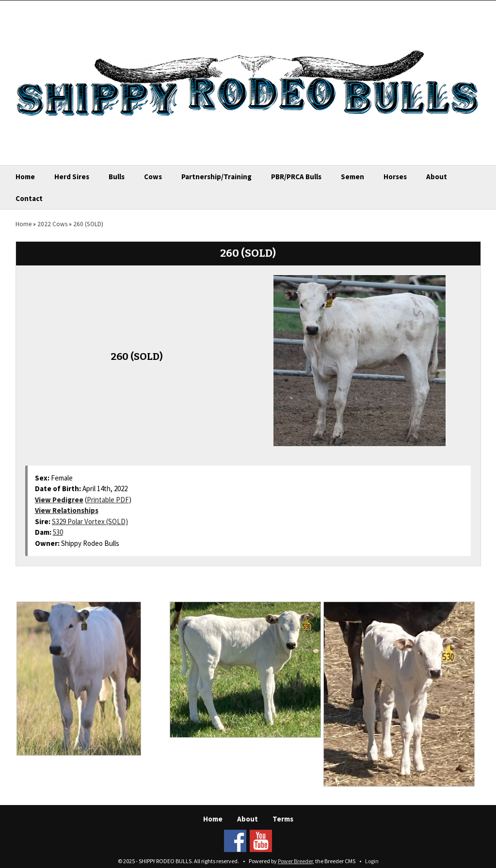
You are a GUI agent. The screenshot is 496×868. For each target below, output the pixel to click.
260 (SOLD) (88, 224)
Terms (283, 819)
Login (372, 861)
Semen (352, 177)
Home (25, 177)
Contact (29, 198)
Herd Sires (72, 177)
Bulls (117, 177)
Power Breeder (295, 861)
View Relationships (67, 510)
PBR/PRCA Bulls (296, 177)
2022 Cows (52, 224)
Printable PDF (108, 500)
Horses (395, 177)
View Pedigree (59, 500)
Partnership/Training (216, 177)
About (437, 177)
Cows (153, 177)
